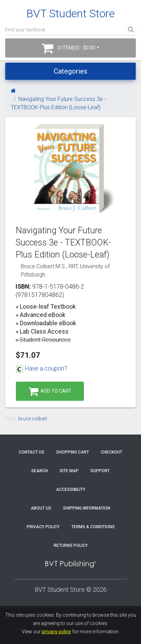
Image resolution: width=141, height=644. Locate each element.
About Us (41, 508)
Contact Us (32, 452)
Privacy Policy (43, 527)
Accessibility (71, 489)
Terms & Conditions (93, 527)
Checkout (112, 452)
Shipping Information (87, 508)
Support (100, 471)
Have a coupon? (41, 368)
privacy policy (56, 632)
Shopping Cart (73, 452)
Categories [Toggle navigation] (70, 71)
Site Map (69, 471)
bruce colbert (33, 419)
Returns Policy (71, 545)
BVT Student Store (70, 13)
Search (39, 471)
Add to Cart (50, 391)
